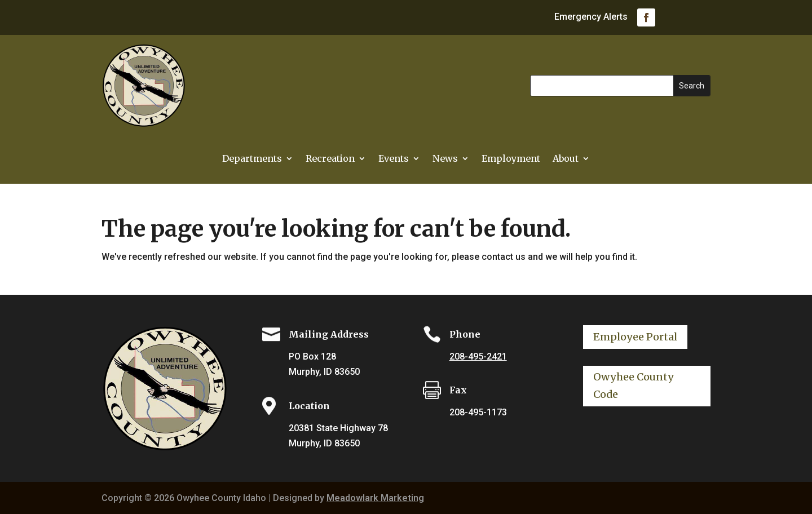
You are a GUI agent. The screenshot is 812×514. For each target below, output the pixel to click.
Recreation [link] (330, 159)
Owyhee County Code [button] (634, 385)
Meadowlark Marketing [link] (375, 498)
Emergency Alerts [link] (591, 17)
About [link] (566, 159)
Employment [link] (511, 159)
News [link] (445, 159)
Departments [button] (252, 159)
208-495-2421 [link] (478, 356)
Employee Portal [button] (635, 337)
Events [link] (394, 159)
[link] (646, 17)
